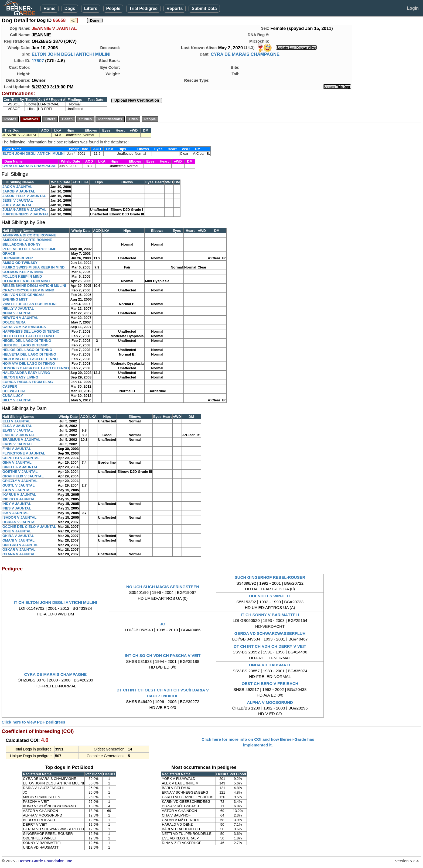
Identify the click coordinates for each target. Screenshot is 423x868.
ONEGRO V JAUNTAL (20, 545)
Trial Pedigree (143, 8)
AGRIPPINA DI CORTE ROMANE (29, 235)
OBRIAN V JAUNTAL (20, 522)
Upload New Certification (137, 100)
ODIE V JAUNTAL (17, 531)
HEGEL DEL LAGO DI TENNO (27, 341)
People (113, 8)
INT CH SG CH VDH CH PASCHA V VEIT (163, 655)
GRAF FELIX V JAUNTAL (23, 476)
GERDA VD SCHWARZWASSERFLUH (270, 633)
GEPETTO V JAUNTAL (21, 458)
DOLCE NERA (14, 322)
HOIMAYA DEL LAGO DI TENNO (29, 364)
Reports (175, 8)
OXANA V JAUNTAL (19, 554)
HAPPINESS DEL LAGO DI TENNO (31, 331)
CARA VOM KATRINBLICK (24, 327)
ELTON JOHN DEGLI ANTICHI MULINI (71, 54)
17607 (38, 61)
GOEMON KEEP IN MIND (23, 272)
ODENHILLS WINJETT (270, 596)
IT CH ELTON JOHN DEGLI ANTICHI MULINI (55, 602)
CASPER (10, 386)
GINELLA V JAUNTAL (20, 467)
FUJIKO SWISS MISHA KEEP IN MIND (33, 267)
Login (413, 8)
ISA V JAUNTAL (16, 513)
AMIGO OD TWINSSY (20, 263)
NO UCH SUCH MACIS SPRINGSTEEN (163, 587)
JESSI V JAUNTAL (18, 200)
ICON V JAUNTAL (17, 490)
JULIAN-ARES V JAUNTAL (24, 210)
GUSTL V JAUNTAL (18, 485)
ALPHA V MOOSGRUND (270, 702)
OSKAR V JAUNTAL (19, 550)
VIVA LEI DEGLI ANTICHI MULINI (29, 304)
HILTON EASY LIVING (20, 377)
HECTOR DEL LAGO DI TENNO (28, 336)
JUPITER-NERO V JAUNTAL (26, 214)
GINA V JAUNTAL (17, 462)
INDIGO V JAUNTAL (19, 499)
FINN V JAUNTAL (17, 449)
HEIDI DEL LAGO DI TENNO (25, 345)
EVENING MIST (15, 299)
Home (49, 8)
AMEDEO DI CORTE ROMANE (27, 240)
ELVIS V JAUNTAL (18, 430)
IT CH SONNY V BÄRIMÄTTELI (270, 615)
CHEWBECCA (14, 391)
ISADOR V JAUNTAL (19, 517)
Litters (91, 8)
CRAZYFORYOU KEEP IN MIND (28, 290)
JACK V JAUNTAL (17, 187)
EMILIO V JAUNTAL (19, 435)
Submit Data (204, 8)
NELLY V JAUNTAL (18, 309)
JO (163, 624)
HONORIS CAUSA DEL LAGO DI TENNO (36, 368)
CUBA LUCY (13, 396)
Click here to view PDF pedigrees (33, 722)
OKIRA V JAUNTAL (18, 536)
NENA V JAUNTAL (18, 313)
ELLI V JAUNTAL (16, 421)
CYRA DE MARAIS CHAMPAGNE (245, 54)
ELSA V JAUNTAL (17, 426)
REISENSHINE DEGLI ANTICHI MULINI (34, 286)
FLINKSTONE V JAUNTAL (24, 453)
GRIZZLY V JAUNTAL (20, 481)
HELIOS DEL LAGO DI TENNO (27, 350)
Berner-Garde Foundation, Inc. (46, 861)
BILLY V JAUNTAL (18, 400)
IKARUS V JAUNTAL (19, 495)
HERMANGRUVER (18, 258)
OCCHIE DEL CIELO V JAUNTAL (29, 527)
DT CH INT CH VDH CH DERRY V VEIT (270, 646)
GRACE (9, 254)
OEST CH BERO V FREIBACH (270, 683)
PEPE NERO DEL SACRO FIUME (29, 249)
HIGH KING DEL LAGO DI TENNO (30, 359)
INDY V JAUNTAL (17, 504)
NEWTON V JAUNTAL (20, 318)
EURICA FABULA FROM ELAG (28, 382)
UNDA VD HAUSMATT (270, 665)
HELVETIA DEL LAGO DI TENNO (29, 354)
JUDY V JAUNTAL (17, 205)
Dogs (70, 8)
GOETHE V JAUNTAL (20, 472)
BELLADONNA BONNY (21, 244)
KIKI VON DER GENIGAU (23, 295)
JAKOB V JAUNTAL (19, 191)
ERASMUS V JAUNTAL (21, 440)
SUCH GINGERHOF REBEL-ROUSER (270, 577)
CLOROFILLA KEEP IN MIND (26, 281)
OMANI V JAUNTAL (18, 540)
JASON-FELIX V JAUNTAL (24, 196)
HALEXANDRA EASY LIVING (26, 373)
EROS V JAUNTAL (18, 444)
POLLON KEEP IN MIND (22, 276)
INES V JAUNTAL (17, 508)
